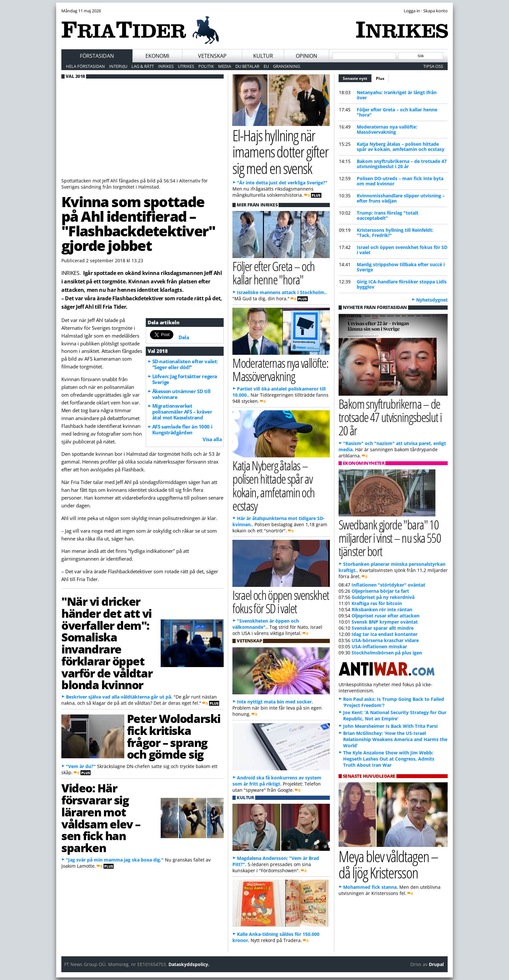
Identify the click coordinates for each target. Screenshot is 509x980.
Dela (184, 337)
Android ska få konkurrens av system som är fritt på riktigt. (277, 781)
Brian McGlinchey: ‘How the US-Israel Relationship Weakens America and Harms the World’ (395, 739)
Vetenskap (212, 56)
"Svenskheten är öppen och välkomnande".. (266, 624)
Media (225, 66)
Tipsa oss (433, 66)
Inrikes (166, 66)
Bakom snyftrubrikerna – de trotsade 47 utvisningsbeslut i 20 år (402, 164)
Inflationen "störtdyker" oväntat (388, 585)
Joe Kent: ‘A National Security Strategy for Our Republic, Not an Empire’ (395, 715)
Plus (380, 78)
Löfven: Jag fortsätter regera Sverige (185, 379)
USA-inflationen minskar (379, 646)
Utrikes (186, 66)
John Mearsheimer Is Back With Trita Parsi (390, 726)
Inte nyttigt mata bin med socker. (275, 702)
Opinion (306, 56)
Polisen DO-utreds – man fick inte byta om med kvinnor (400, 181)
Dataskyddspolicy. (189, 964)
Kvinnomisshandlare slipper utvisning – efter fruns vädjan (401, 198)
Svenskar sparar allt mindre (383, 628)
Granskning (286, 66)
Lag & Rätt (143, 66)
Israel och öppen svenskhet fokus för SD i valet (402, 250)
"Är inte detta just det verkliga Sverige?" (282, 183)
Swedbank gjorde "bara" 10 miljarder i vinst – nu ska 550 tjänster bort (390, 538)
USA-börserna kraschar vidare (385, 640)
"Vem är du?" (81, 766)
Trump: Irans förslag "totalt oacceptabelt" (388, 215)
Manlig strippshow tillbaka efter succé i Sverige (401, 267)
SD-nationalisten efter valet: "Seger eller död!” (185, 364)
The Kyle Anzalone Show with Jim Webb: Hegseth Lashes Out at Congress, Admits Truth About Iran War (389, 759)
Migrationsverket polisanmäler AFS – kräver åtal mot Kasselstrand (182, 412)
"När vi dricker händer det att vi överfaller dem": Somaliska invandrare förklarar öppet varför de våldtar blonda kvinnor (107, 643)
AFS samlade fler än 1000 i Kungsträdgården (182, 429)
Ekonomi (157, 56)
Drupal (436, 964)
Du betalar (247, 66)
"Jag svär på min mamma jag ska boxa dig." (115, 860)
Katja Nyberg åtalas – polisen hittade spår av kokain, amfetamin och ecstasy (401, 147)
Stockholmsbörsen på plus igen (387, 653)
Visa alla (212, 439)
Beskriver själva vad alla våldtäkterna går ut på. (119, 697)
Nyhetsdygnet (432, 300)
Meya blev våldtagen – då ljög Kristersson (388, 864)
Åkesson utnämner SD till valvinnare (181, 394)
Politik (206, 66)
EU (266, 66)
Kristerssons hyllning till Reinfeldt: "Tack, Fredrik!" (395, 233)
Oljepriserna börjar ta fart (380, 591)
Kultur (263, 56)
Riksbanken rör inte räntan (382, 609)
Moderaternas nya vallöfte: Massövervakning (387, 129)
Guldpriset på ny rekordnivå (383, 597)
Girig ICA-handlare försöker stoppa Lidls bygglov (402, 284)
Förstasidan (97, 56)
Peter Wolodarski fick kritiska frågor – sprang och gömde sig (174, 736)
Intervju (118, 66)
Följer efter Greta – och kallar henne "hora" (397, 112)
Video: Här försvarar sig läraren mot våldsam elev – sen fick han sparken (101, 818)
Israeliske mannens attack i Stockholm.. (282, 292)
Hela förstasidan (85, 66)
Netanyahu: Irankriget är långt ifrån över (397, 95)
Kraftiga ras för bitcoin (377, 603)
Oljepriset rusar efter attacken (385, 616)
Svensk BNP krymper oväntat (385, 622)
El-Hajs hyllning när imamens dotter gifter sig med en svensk (280, 152)
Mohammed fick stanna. (371, 887)
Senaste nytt (357, 78)
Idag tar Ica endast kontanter (385, 634)
